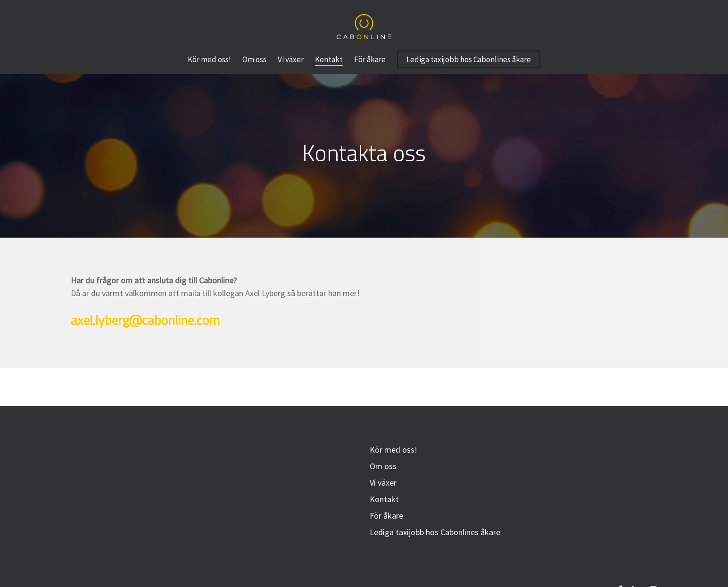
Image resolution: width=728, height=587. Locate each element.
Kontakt (384, 499)
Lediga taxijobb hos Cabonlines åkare (435, 532)
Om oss (383, 466)
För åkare (386, 516)
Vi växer (383, 483)
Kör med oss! (393, 450)
